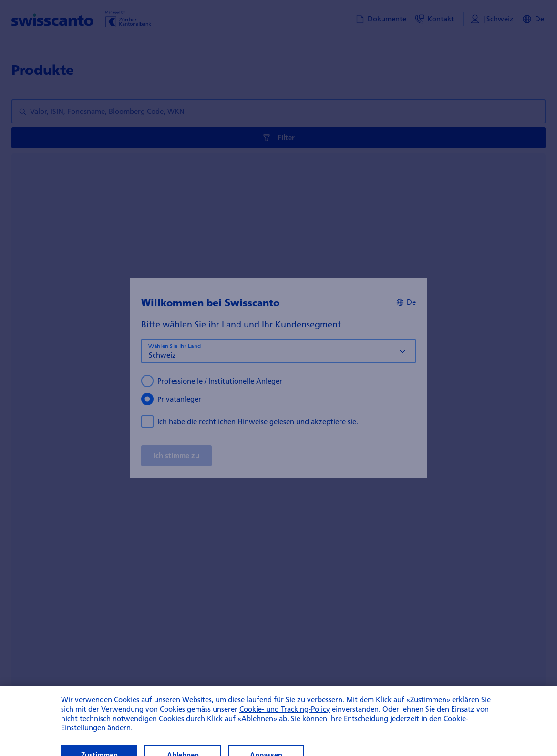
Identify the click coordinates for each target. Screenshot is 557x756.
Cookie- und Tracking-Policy (285, 722)
